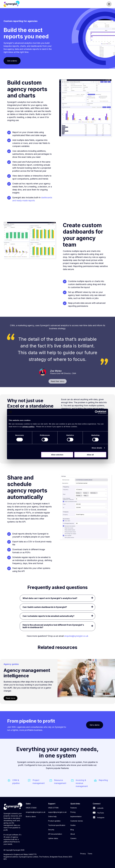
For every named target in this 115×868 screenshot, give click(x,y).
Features (74, 808)
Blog (72, 830)
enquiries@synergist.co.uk (36, 812)
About (73, 834)
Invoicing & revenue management (82, 783)
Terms (90, 854)
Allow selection (57, 455)
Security (51, 830)
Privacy (83, 854)
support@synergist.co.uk (57, 812)
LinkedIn (98, 808)
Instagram (99, 817)
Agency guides (11, 664)
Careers (73, 838)
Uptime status (53, 838)
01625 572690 (31, 808)
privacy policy (28, 426)
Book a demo (31, 816)
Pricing (73, 812)
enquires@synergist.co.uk (76, 636)
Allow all (90, 455)
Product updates (54, 821)
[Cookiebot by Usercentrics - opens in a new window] (97, 412)
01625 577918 (53, 808)
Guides (73, 825)
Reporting (103, 780)
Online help (52, 816)
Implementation (76, 816)
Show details (97, 448)
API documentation (55, 834)
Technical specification (57, 825)
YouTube (98, 813)
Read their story (58, 381)
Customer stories (77, 821)
